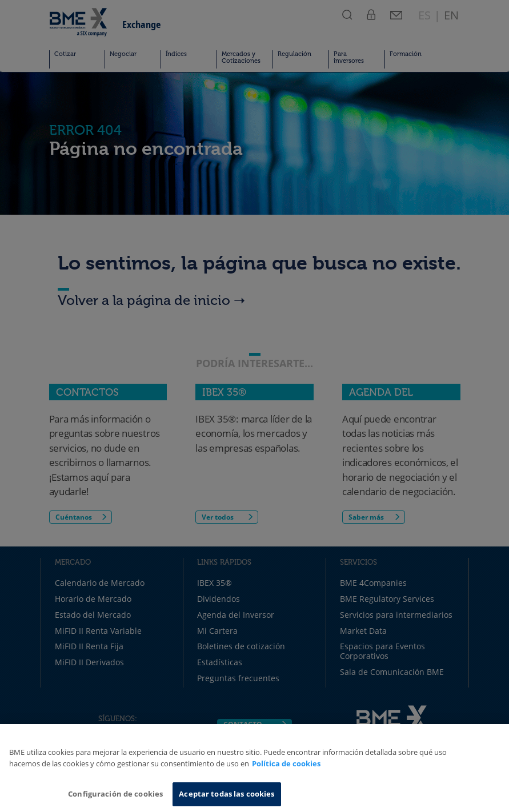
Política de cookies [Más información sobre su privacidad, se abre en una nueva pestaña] (286, 763)
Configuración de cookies (115, 794)
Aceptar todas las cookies (227, 794)
